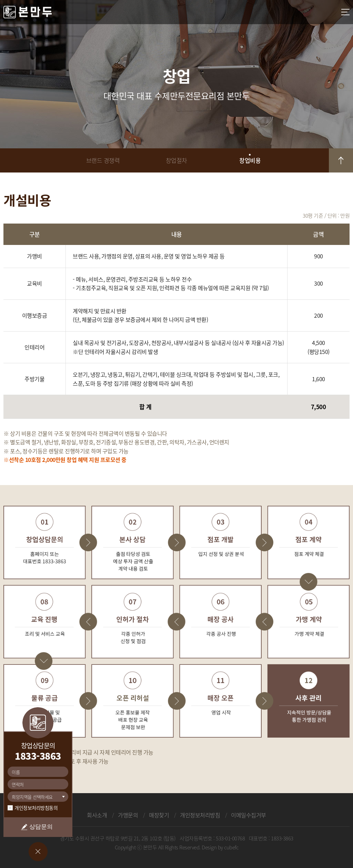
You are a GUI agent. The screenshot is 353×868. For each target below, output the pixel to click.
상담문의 (41, 827)
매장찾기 (159, 815)
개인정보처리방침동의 (36, 808)
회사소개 (97, 815)
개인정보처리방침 (200, 815)
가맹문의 (128, 815)
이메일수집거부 (249, 815)
